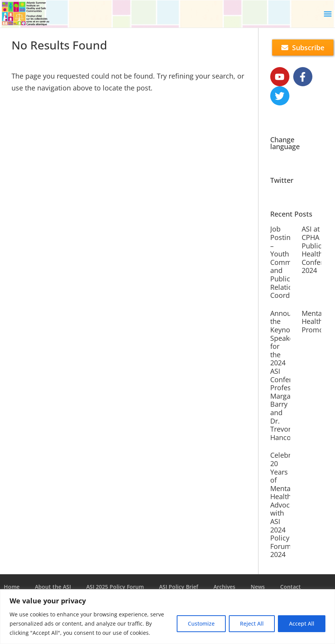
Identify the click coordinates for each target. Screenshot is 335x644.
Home (12, 587)
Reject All (252, 623)
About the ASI (53, 587)
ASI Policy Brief (179, 587)
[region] (167, 617)
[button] (328, 14)
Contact (291, 587)
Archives (224, 587)
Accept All (302, 623)
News (258, 587)
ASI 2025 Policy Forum (115, 587)
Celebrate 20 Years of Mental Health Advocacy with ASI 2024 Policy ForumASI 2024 (286, 505)
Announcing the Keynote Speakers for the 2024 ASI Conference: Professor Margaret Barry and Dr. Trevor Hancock (290, 375)
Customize (201, 623)
